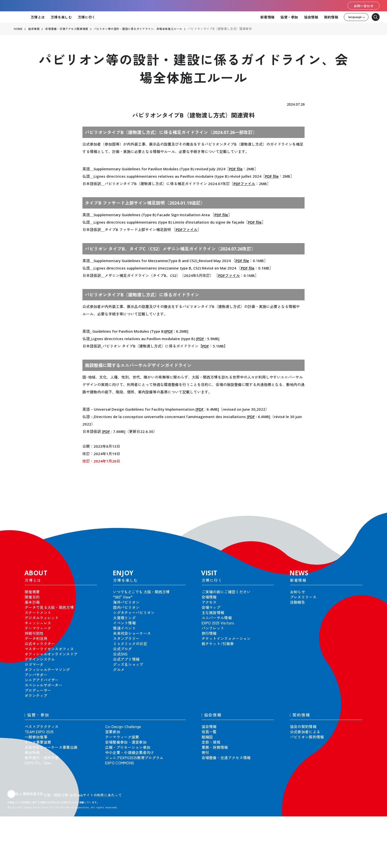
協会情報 (311, 17)
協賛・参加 (289, 17)
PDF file (236, 169)
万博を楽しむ (61, 17)
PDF (170, 331)
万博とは (38, 17)
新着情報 (267, 17)
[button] (372, 519)
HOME (18, 29)
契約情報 (331, 17)
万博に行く (87, 17)
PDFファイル (244, 184)
